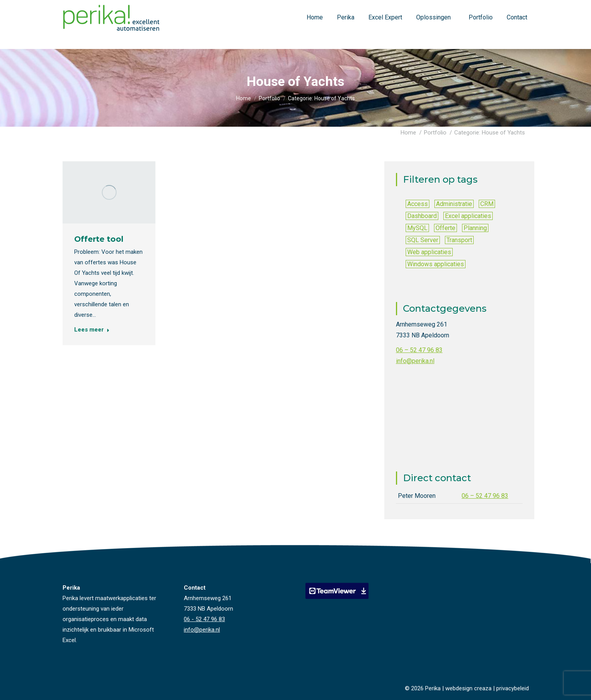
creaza (483, 688)
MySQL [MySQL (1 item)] (417, 228)
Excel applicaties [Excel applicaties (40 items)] (468, 216)
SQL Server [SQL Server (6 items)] (423, 240)
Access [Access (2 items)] (418, 204)
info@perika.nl (513, 7)
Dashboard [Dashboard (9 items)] (422, 216)
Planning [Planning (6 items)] (475, 228)
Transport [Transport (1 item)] (459, 240)
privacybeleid (513, 688)
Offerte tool (99, 239)
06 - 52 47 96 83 (473, 7)
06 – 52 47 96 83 (419, 350)
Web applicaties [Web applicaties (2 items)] (429, 252)
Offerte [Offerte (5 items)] (445, 228)
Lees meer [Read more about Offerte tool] (92, 329)
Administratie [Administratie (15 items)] (454, 204)
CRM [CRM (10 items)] (487, 204)
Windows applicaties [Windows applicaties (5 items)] (436, 264)
